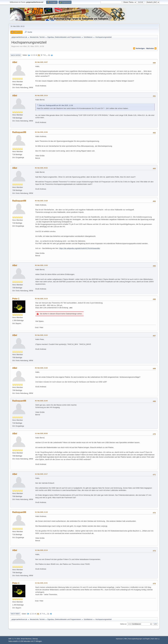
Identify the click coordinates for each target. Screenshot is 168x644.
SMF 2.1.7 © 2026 (14, 639)
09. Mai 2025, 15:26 (41, 368)
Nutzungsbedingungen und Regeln (139, 639)
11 (49, 55)
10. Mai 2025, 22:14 (41, 550)
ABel (15, 62)
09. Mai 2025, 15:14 (41, 299)
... (47, 55)
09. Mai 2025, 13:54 (41, 265)
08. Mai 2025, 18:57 (41, 62)
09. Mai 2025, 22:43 (41, 401)
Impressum (119, 639)
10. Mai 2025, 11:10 (41, 512)
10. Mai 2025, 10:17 (41, 474)
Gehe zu (123, 624)
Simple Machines (26, 639)
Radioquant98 (19, 132)
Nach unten (16, 55)
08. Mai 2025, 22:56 (41, 132)
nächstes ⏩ (151, 48)
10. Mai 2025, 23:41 (41, 583)
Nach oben (15, 614)
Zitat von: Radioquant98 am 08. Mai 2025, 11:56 (56, 105)
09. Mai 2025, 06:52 (41, 168)
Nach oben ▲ (155, 639)
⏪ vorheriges (139, 48)
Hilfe (125, 639)
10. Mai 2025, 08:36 (41, 433)
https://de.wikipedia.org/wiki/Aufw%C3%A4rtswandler (80, 248)
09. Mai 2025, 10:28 (41, 201)
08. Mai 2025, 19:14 (41, 95)
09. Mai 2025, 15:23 (41, 335)
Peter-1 (16, 299)
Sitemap (35, 639)
